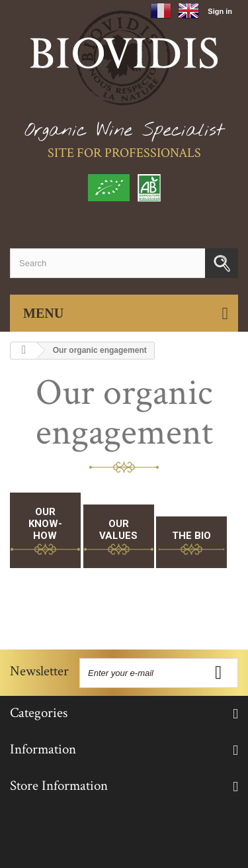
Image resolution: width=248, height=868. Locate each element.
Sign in (220, 11)
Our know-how (45, 524)
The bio (191, 536)
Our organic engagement (124, 413)
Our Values (118, 530)
